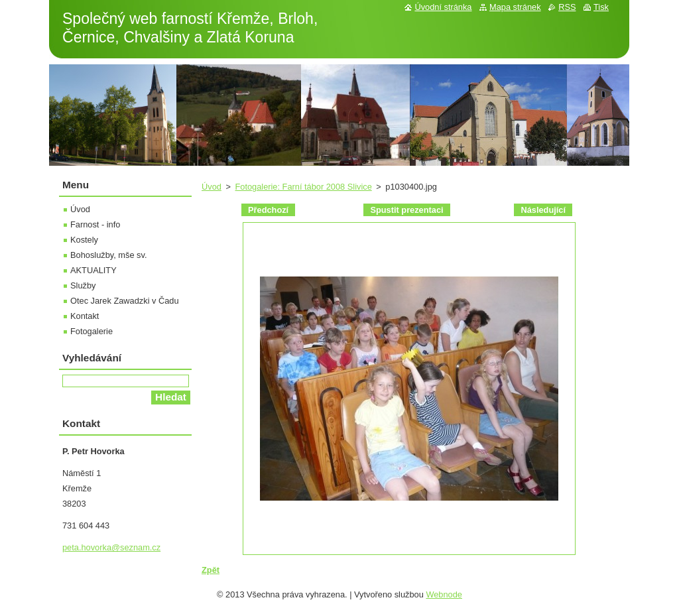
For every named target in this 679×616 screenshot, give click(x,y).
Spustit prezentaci (406, 210)
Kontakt (85, 316)
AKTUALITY (93, 270)
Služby (83, 285)
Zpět (211, 570)
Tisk (601, 7)
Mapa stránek (515, 7)
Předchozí (268, 210)
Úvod (212, 187)
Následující (543, 210)
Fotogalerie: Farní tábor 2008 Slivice (303, 187)
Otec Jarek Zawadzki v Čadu (125, 301)
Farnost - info (95, 224)
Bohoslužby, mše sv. (108, 255)
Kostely (84, 240)
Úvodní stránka (443, 7)
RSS (567, 7)
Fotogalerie (92, 331)
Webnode (444, 594)
